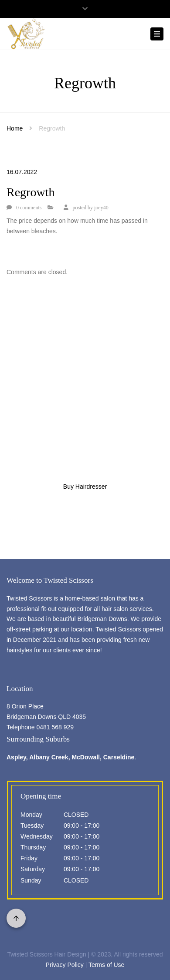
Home (15, 128)
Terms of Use (106, 965)
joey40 (101, 208)
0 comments (29, 208)
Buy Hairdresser (85, 487)
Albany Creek (49, 757)
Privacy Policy (65, 965)
